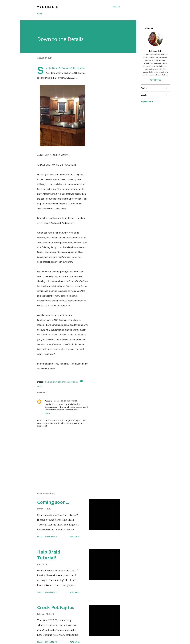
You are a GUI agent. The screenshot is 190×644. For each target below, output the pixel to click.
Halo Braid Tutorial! (49, 555)
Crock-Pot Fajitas (56, 607)
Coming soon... (53, 502)
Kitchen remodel (70, 382)
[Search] (117, 7)
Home (39, 14)
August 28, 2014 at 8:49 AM (66, 401)
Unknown (48, 401)
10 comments (51, 537)
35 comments (51, 642)
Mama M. (155, 51)
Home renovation (52, 382)
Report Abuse (147, 101)
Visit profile (155, 80)
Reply (47, 413)
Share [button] (40, 386)
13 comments (51, 592)
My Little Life (47, 7)
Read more (75, 537)
